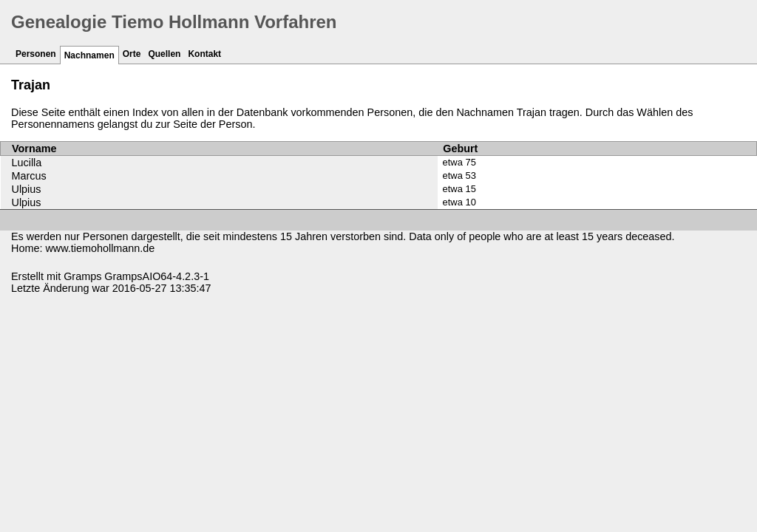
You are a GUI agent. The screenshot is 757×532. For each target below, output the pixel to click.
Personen (36, 54)
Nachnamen (89, 55)
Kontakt (204, 54)
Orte (132, 54)
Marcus (29, 176)
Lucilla (27, 163)
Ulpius (27, 189)
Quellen (164, 54)
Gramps (82, 276)
